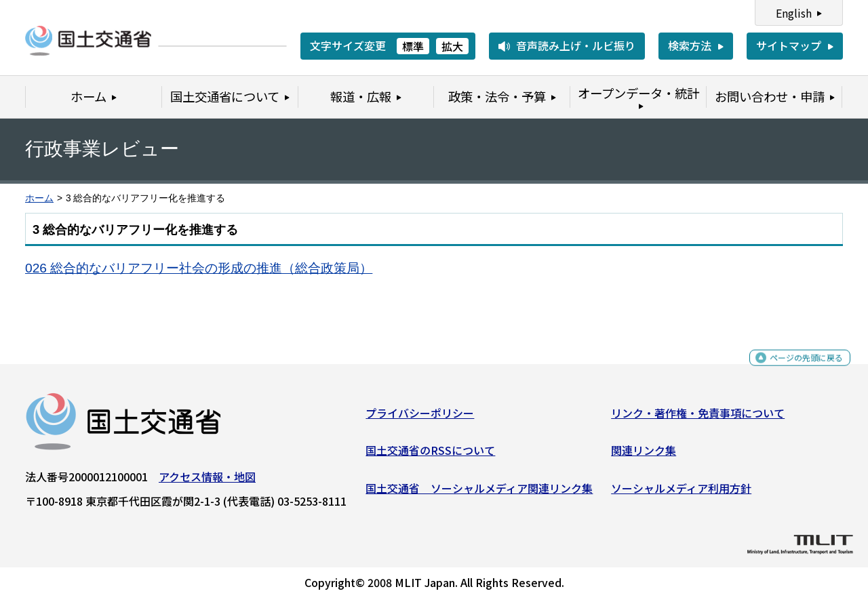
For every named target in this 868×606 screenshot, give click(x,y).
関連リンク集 (644, 456)
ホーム (39, 198)
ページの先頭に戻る (795, 369)
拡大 (452, 46)
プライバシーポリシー (420, 418)
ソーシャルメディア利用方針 (681, 493)
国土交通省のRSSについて (430, 456)
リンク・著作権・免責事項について (698, 418)
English (794, 13)
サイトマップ (789, 45)
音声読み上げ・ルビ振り (576, 45)
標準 (413, 46)
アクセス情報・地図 (207, 481)
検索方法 (690, 45)
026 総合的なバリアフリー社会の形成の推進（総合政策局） (199, 268)
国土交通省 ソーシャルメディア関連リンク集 (479, 493)
